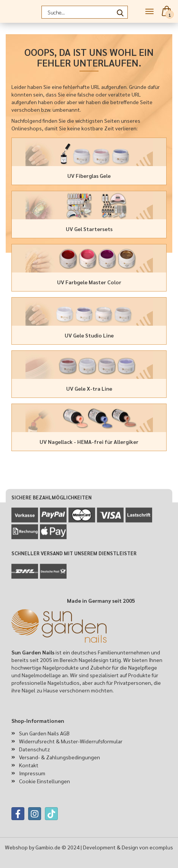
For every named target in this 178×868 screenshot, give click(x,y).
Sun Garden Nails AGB (44, 733)
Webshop (16, 847)
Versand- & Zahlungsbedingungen (60, 757)
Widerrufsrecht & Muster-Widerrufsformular (71, 741)
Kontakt (29, 765)
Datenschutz (34, 749)
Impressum (32, 773)
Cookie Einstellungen (44, 781)
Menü (149, 11)
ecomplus (161, 847)
